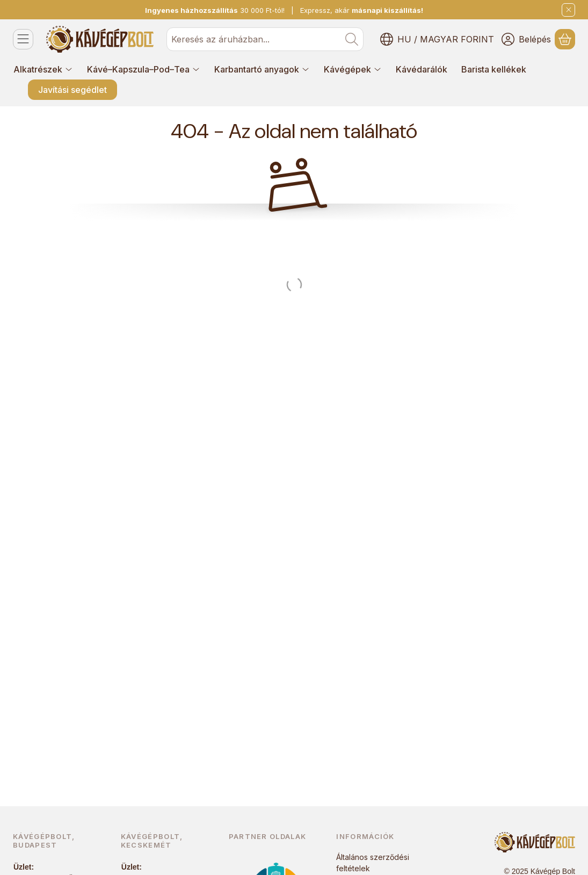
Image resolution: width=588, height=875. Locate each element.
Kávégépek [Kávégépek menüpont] (353, 69)
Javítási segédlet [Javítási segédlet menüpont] (72, 90)
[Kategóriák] (23, 39)
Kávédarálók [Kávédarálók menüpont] (422, 69)
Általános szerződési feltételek (373, 863)
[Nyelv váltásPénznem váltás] (437, 39)
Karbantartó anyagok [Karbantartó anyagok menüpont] (262, 69)
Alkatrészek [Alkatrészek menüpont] (43, 69)
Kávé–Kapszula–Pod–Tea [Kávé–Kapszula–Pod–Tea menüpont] (144, 69)
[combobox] (265, 39)
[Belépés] (526, 39)
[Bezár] (568, 10)
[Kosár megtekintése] (565, 39)
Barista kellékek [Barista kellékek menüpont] (494, 69)
